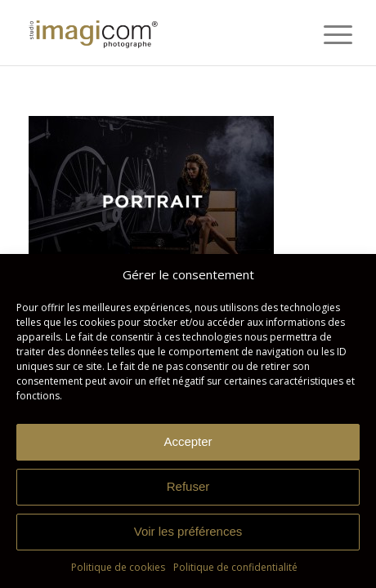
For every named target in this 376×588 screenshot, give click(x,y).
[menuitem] (325, 34)
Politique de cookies (118, 567)
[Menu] (325, 34)
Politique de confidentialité (235, 567)
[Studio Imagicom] (157, 33)
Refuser (188, 486)
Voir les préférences (188, 531)
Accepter (188, 441)
